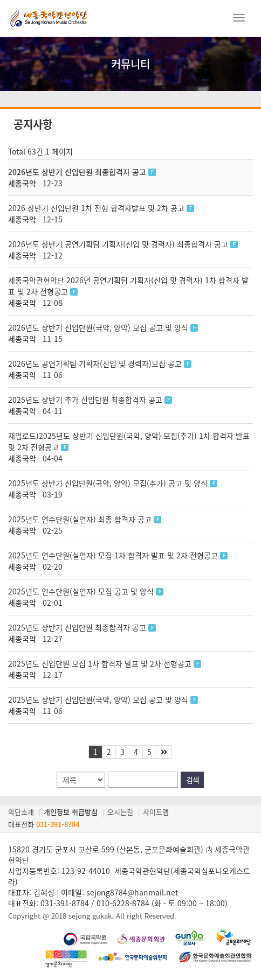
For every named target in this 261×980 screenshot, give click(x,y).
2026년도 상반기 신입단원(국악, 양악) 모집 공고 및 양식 (99, 327)
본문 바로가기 (0, 0)
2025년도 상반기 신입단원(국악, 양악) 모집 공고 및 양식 (99, 699)
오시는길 (120, 812)
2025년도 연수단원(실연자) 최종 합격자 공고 (81, 519)
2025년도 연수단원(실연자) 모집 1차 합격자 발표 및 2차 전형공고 (114, 555)
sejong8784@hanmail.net (132, 892)
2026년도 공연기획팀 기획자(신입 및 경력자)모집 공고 (96, 363)
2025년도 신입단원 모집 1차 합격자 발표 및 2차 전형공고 (101, 663)
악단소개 (21, 812)
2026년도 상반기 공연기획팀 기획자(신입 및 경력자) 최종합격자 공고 (119, 244)
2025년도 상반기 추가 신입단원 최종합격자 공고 (86, 400)
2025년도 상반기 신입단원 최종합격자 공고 (78, 627)
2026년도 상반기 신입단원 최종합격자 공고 (78, 172)
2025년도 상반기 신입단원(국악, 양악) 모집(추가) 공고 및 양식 (109, 483)
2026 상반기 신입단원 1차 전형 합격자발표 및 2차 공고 (97, 208)
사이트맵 (156, 812)
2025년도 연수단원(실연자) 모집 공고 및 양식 (82, 591)
